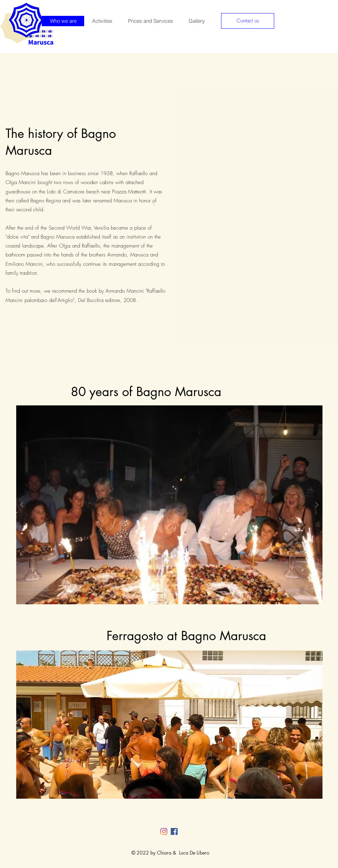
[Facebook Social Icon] (174, 831)
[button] (169, 505)
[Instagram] (164, 831)
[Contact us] (248, 21)
